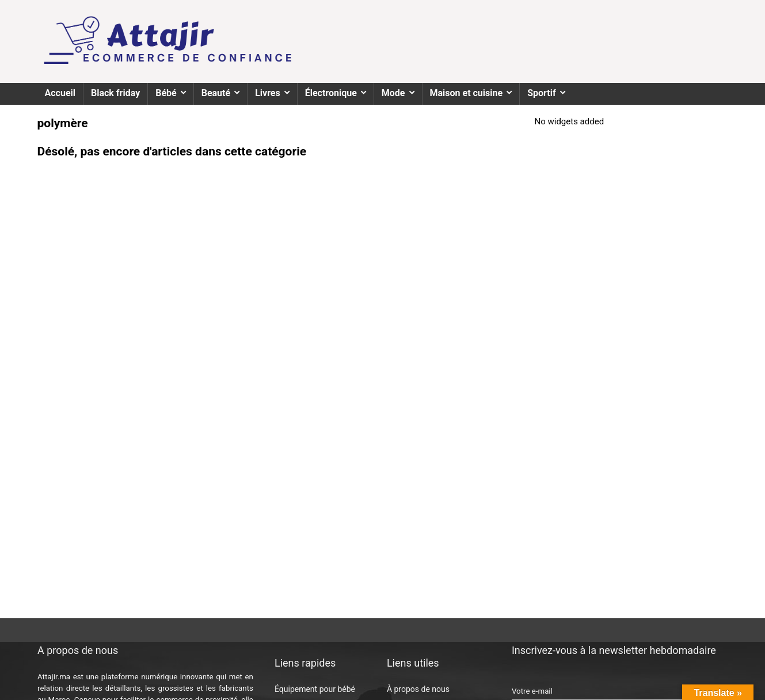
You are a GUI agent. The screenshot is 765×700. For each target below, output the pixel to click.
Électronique (331, 93)
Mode (393, 93)
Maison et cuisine (467, 93)
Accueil (60, 93)
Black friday (115, 93)
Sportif (542, 93)
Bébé (166, 93)
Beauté (216, 93)
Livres (268, 93)
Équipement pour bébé (315, 689)
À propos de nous (418, 689)
